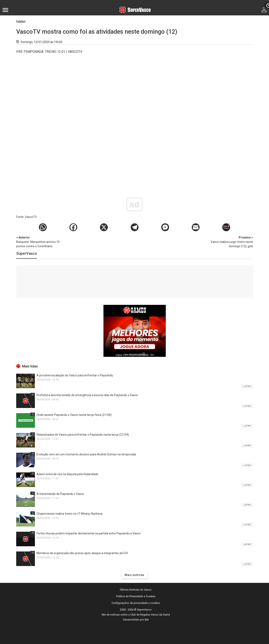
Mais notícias (134, 575)
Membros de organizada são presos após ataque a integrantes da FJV (82, 553)
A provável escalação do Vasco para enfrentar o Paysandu (75, 375)
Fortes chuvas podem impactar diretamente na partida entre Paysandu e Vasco (89, 533)
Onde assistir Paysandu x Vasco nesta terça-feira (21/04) (74, 415)
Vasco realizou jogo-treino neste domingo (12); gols (231, 242)
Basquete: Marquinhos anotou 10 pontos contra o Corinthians (38, 242)
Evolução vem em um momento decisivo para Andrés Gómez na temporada (86, 454)
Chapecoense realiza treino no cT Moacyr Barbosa (69, 514)
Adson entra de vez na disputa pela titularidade (67, 474)
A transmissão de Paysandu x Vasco (60, 494)
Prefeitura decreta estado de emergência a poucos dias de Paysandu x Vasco (87, 395)
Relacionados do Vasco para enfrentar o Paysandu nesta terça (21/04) (83, 435)
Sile (147, 620)
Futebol (21, 21)
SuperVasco (27, 253)
